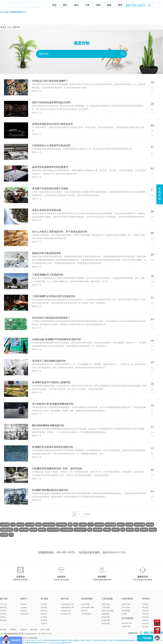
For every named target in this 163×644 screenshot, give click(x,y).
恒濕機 (124, 614)
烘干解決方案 (66, 614)
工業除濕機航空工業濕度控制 (48, 275)
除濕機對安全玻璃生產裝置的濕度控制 (53, 447)
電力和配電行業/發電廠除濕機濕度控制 (53, 404)
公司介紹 (3, 604)
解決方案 (65, 599)
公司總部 (145, 604)
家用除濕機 (85, 604)
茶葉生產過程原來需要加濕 (46, 210)
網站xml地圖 (44, 630)
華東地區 (145, 611)
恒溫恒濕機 (126, 607)
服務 (109, 5)
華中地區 (145, 614)
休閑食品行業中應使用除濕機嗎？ (50, 81)
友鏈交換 (23, 630)
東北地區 (145, 617)
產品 (76, 5)
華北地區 (145, 627)
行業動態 (24, 607)
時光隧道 (3, 611)
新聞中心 (24, 599)
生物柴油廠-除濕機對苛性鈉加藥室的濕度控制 (57, 339)
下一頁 (86, 514)
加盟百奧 (44, 624)
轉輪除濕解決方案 (67, 607)
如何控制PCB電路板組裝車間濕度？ (51, 318)
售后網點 (44, 617)
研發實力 (3, 617)
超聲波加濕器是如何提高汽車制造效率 (53, 124)
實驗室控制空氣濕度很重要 (46, 253)
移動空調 (84, 611)
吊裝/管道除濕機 (107, 611)
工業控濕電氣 (107, 599)
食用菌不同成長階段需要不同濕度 (50, 189)
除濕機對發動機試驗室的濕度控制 (50, 490)
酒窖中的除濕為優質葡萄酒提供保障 (51, 102)
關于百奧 (4, 599)
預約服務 (44, 607)
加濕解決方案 (66, 611)
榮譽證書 (3, 607)
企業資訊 (24, 604)
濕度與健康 (24, 614)
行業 (87, 5)
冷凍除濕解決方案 (67, 604)
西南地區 (145, 620)
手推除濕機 (106, 620)
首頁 (54, 5)
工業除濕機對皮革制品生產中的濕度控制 (54, 296)
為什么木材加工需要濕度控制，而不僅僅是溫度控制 (60, 232)
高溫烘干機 (126, 626)
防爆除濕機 (106, 614)
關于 (65, 5)
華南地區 (145, 607)
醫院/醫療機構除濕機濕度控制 (48, 425)
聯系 (120, 5)
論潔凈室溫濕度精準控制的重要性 (50, 167)
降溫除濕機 (126, 611)
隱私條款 (12, 630)
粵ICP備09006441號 (45, 634)
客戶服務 (44, 599)
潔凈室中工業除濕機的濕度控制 (49, 361)
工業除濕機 (106, 607)
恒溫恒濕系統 (127, 599)
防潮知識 (24, 611)
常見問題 (44, 604)
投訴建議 (44, 620)
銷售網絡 (3, 620)
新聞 (98, 5)
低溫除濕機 (106, 624)
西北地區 (145, 624)
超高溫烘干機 (127, 623)
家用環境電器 (87, 599)
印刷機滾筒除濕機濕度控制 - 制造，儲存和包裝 (57, 469)
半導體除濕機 (86, 614)
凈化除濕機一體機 (88, 607)
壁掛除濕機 (106, 617)
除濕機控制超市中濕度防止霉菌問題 (51, 382)
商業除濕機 (106, 604)
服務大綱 (44, 611)
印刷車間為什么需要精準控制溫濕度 (51, 146)
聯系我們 (146, 599)
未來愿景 (3, 614)
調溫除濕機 (126, 604)
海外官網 (3, 630)
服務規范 (44, 614)
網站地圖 (33, 630)
